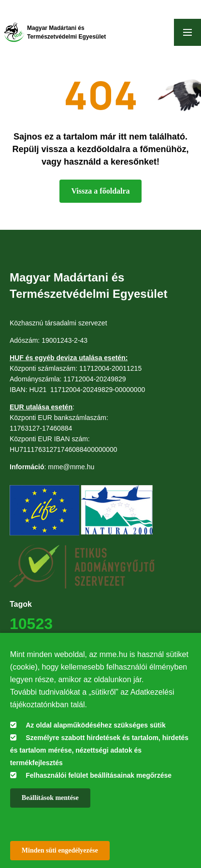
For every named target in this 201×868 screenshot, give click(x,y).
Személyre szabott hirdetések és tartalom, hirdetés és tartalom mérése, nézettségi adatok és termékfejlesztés (99, 750)
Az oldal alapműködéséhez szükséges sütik (95, 725)
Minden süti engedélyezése (60, 850)
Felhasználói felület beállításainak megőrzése (99, 775)
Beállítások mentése (50, 798)
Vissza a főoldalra (100, 191)
